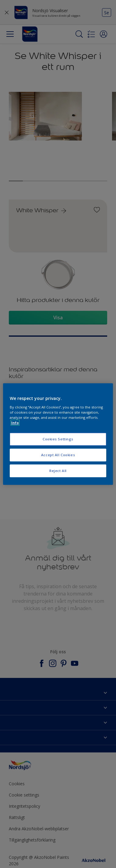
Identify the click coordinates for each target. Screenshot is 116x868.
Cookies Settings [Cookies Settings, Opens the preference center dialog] (58, 439)
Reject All (58, 471)
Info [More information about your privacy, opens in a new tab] (15, 423)
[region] (58, 434)
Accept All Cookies (58, 455)
